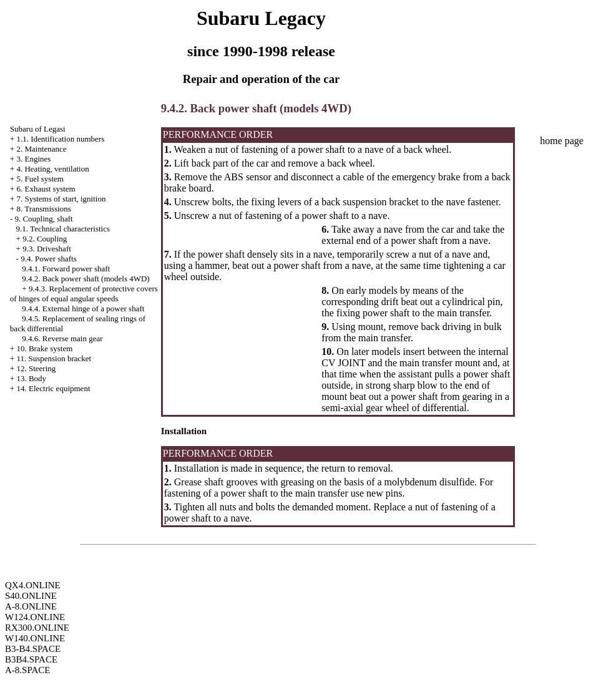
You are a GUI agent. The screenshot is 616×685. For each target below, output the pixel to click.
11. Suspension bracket (54, 358)
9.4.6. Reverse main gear (62, 338)
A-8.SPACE (27, 670)
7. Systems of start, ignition (61, 199)
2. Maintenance (41, 149)
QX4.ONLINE (33, 585)
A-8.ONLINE (31, 606)
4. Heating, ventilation (52, 169)
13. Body (31, 378)
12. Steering (36, 368)
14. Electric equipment (53, 388)
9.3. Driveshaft (47, 249)
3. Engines (33, 159)
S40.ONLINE (31, 596)
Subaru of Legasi (38, 129)
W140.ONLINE (35, 638)
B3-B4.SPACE (33, 649)
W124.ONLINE (35, 617)
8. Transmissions (43, 209)
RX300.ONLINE (37, 628)
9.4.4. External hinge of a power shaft (83, 308)
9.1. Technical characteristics (63, 229)
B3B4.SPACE (31, 659)
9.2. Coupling (45, 239)
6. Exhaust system (46, 189)
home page (562, 141)
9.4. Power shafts (49, 259)
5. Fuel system (40, 179)
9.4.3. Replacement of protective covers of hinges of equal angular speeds (84, 294)
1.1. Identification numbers (60, 139)
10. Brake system (44, 348)
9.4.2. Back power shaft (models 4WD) (86, 279)
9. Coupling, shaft (43, 219)
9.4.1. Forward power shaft (66, 269)
